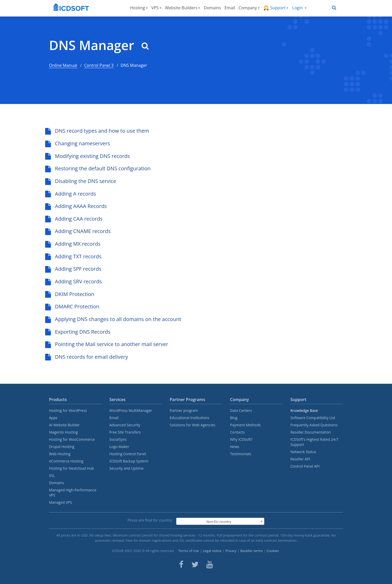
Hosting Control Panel (128, 454)
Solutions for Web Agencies (193, 425)
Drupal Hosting (62, 447)
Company (249, 8)
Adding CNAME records (78, 231)
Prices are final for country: (150, 520)
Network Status (303, 452)
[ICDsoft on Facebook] (181, 564)
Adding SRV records (73, 281)
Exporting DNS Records (78, 332)
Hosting (139, 8)
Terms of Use (189, 551)
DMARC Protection (72, 306)
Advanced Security (125, 425)
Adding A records (71, 194)
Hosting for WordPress (68, 410)
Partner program (184, 410)
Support (276, 8)
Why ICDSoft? (241, 439)
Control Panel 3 (99, 65)
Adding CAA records (74, 219)
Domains (212, 8)
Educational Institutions (189, 418)
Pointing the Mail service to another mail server (107, 344)
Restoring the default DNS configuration (98, 168)
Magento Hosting (63, 432)
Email (230, 8)
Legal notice (212, 551)
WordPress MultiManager (131, 410)
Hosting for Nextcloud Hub (71, 468)
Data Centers (241, 410)
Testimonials (241, 454)
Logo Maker (119, 447)
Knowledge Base (304, 410)
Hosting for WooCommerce (72, 439)
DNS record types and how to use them (97, 131)
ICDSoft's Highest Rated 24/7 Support (314, 442)
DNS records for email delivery (87, 357)
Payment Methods (245, 425)
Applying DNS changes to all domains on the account (113, 319)
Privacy (231, 551)
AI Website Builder (64, 425)
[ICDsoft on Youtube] (210, 564)
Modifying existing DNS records (88, 156)
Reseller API (300, 459)
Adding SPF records (73, 269)
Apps (53, 418)
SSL (52, 475)
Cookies (273, 551)
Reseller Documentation (311, 432)
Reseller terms (252, 551)
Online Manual (63, 65)
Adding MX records (73, 244)
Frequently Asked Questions (314, 425)
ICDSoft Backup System (129, 461)
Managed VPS (60, 502)
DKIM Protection (70, 294)
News (235, 447)
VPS (156, 8)
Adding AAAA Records (76, 206)
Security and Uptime (126, 468)
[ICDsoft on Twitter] (195, 564)
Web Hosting (60, 454)
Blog (234, 418)
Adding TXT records (73, 256)
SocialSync (118, 439)
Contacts (237, 432)
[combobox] (220, 521)
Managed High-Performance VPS (73, 493)
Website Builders (183, 8)
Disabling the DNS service (81, 181)
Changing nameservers (77, 143)
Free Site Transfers (125, 432)
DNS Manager (99, 45)
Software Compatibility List (313, 418)
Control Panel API (305, 466)
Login (299, 8)
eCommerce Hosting (66, 461)
